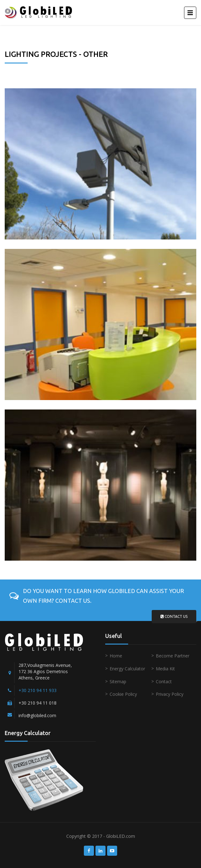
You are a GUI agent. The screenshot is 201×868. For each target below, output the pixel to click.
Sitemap (118, 681)
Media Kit (165, 669)
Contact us (174, 616)
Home (116, 656)
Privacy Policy (170, 694)
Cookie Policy (123, 694)
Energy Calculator (127, 669)
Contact (164, 681)
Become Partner (173, 656)
